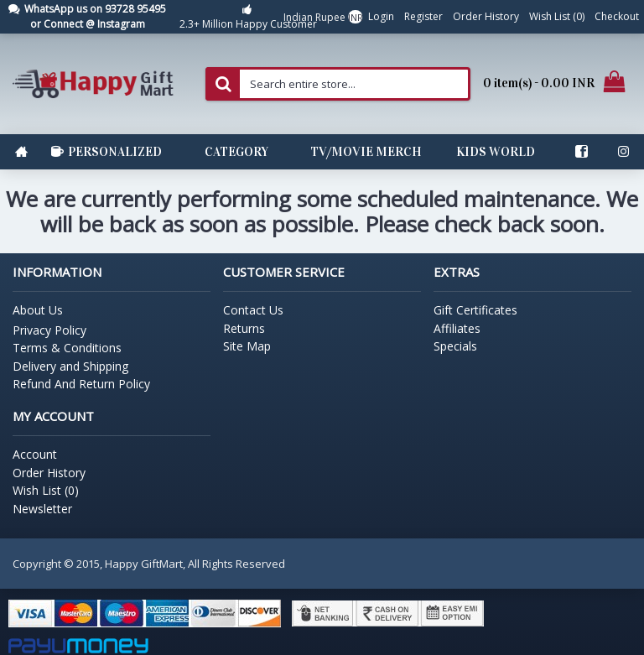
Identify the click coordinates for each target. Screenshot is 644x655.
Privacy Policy (49, 330)
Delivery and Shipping (70, 366)
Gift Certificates (475, 310)
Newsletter (42, 509)
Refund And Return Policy (81, 384)
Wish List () (46, 490)
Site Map (247, 346)
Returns (244, 328)
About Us (38, 310)
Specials (455, 346)
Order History (49, 473)
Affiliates (457, 328)
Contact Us (253, 310)
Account (35, 454)
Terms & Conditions (67, 348)
